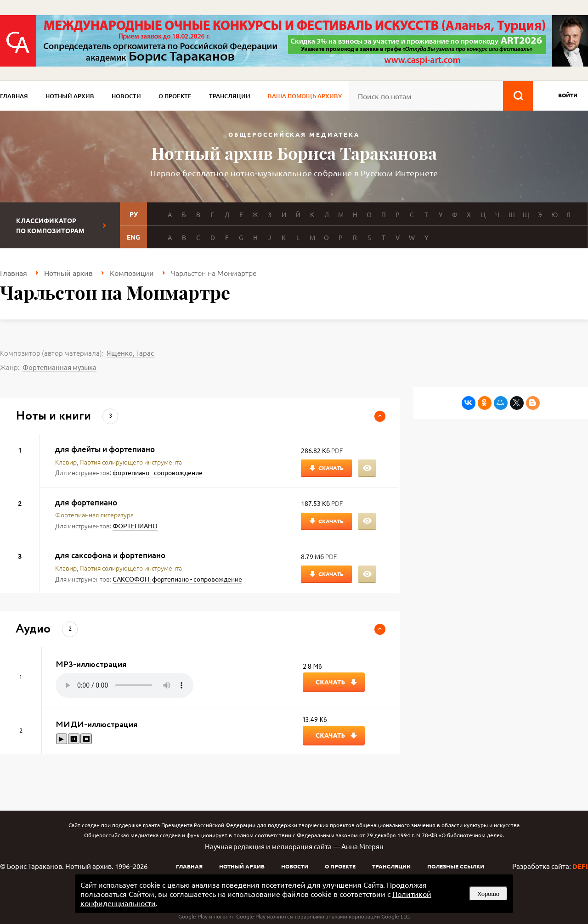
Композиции (132, 273)
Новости (126, 96)
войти (568, 95)
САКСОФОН (131, 579)
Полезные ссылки (456, 866)
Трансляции (230, 96)
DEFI (580, 866)
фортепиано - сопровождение (158, 472)
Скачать (331, 468)
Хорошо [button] (488, 894)
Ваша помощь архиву (305, 96)
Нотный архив (70, 96)
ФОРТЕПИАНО (135, 526)
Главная (14, 96)
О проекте (175, 96)
